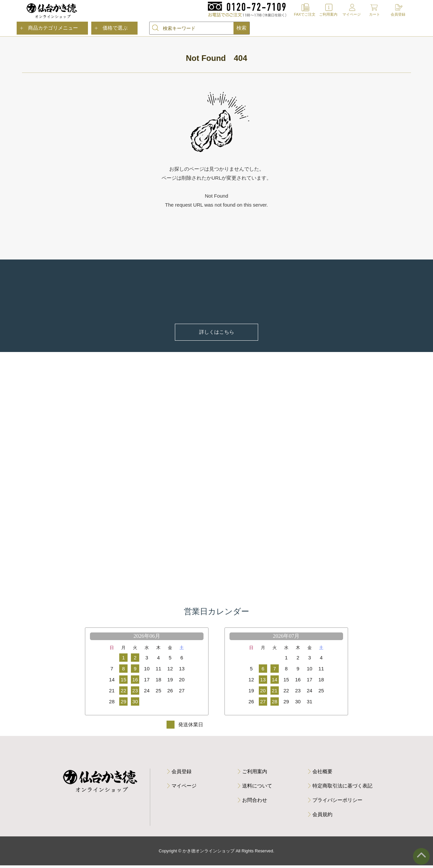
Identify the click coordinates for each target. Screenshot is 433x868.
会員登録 (398, 14)
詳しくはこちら (217, 332)
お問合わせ (255, 802)
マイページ (352, 14)
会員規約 (322, 817)
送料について (257, 788)
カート (375, 14)
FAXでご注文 (305, 14)
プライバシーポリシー (337, 802)
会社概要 (322, 774)
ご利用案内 (328, 14)
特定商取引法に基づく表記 (342, 788)
